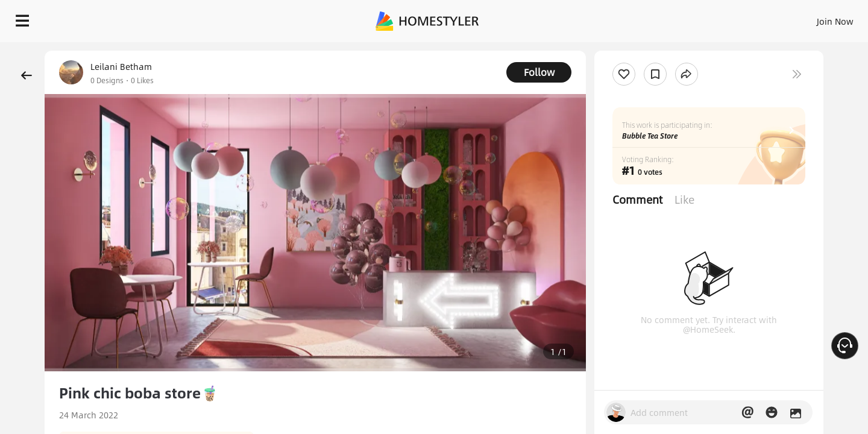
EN (732, 18)
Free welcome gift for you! (617, 51)
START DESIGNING (808, 18)
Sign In (645, 18)
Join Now (690, 18)
